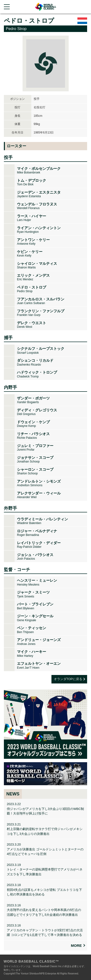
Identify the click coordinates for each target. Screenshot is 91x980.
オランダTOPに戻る (68, 679)
